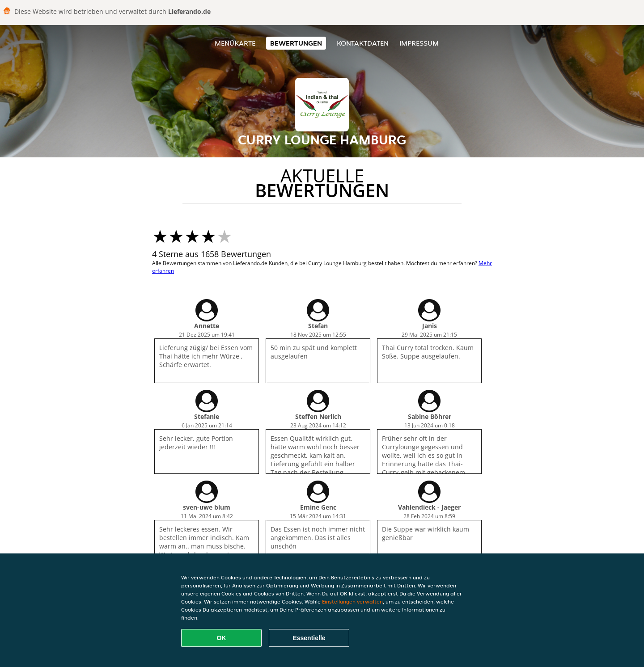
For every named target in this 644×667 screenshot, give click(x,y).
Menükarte (235, 43)
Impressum (419, 43)
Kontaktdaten (363, 43)
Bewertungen (296, 43)
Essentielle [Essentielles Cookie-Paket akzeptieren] (309, 638)
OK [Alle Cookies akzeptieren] (222, 638)
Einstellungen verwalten (352, 602)
